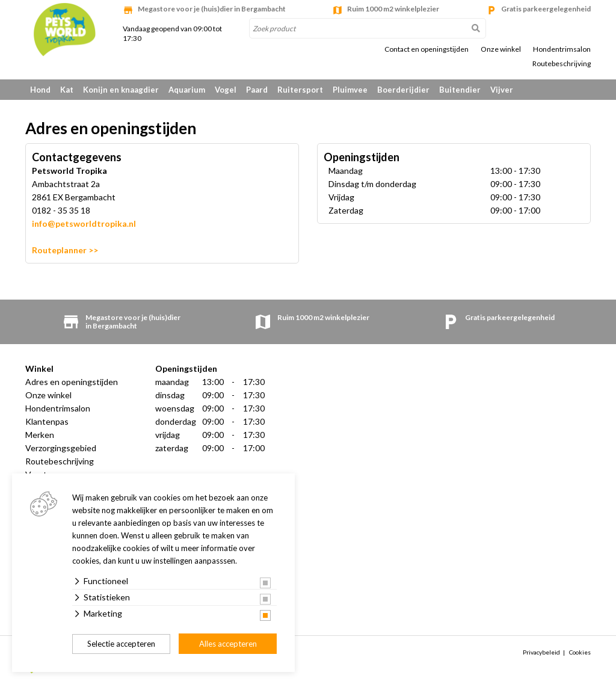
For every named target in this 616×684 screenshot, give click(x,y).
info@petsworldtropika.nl (84, 223)
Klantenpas (47, 421)
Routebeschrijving (562, 64)
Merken (40, 435)
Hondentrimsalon (562, 49)
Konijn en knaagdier (121, 90)
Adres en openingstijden (72, 382)
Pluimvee (350, 90)
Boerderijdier (403, 90)
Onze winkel (501, 49)
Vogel (226, 90)
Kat (67, 90)
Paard (257, 90)
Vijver (502, 90)
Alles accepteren (228, 644)
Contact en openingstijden (427, 49)
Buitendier (460, 90)
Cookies (580, 652)
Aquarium (187, 90)
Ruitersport (300, 90)
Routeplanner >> (65, 250)
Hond (40, 90)
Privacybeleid (541, 652)
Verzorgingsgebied (61, 448)
